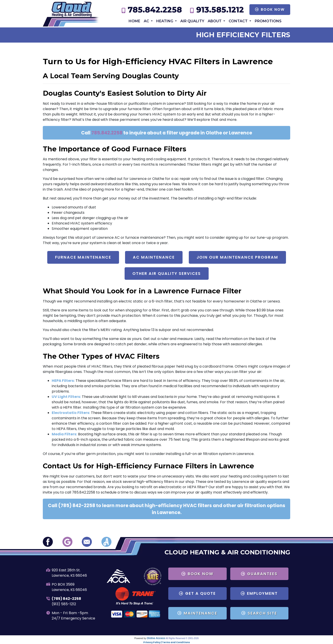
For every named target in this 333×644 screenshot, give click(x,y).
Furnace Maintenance (83, 257)
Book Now (270, 9)
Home (134, 21)
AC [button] (147, 21)
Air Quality (192, 21)
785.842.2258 (155, 10)
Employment (259, 593)
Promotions (268, 21)
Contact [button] (239, 21)
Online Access (156, 638)
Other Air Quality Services (167, 274)
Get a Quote (197, 593)
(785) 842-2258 (66, 599)
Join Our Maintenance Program (237, 257)
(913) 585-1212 (64, 604)
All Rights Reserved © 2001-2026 (182, 638)
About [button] (215, 21)
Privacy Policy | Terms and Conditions (167, 642)
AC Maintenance (154, 257)
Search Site (259, 613)
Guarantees (259, 574)
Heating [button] (165, 21)
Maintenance (197, 613)
